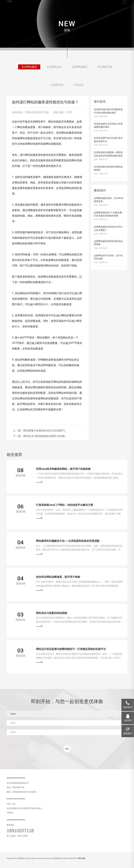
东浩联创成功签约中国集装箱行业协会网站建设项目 (108, 111)
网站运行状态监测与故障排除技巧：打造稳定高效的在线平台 (71, 649)
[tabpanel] (67, 25)
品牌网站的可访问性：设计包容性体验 (108, 257)
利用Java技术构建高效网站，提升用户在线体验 (63, 469)
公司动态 (78, 86)
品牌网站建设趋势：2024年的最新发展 (108, 200)
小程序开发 (57, 86)
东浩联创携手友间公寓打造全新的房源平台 (108, 140)
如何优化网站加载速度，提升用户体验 (58, 577)
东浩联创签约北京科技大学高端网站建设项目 (108, 125)
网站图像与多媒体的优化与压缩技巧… (45, 430)
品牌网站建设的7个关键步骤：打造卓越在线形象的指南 (109, 214)
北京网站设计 (54, 68)
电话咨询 (128, 707)
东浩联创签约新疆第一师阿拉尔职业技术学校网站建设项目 (108, 154)
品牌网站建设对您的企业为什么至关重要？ (108, 228)
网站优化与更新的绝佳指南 (52, 613)
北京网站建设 (29, 68)
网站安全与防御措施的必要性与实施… (45, 436)
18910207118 (20, 831)
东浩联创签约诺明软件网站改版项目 (108, 168)
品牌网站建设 (80, 68)
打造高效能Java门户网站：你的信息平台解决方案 (65, 505)
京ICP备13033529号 (69, 858)
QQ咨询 (128, 720)
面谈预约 (128, 733)
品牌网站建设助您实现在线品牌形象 (108, 243)
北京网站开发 (105, 68)
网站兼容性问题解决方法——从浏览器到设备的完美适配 (68, 541)
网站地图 (82, 858)
